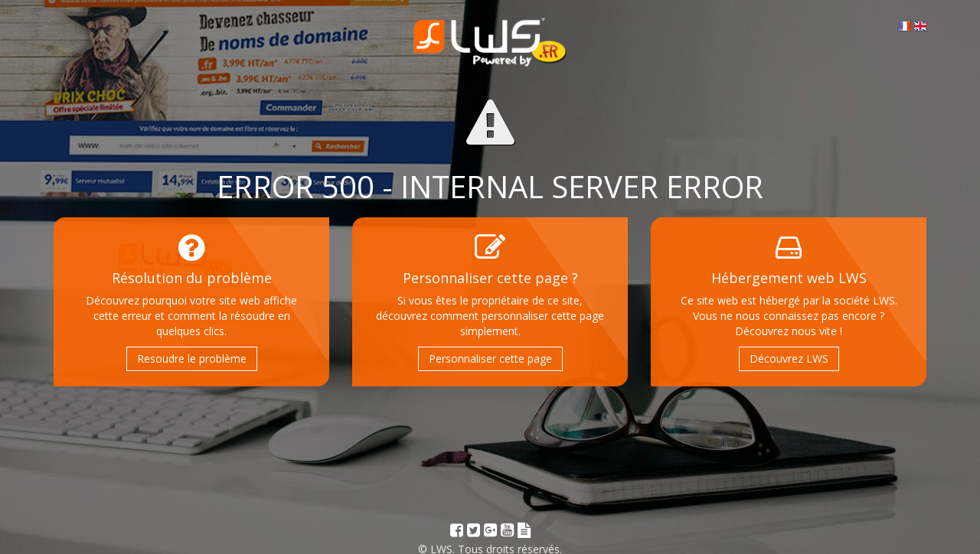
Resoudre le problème (192, 358)
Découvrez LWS (789, 358)
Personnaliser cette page (490, 358)
